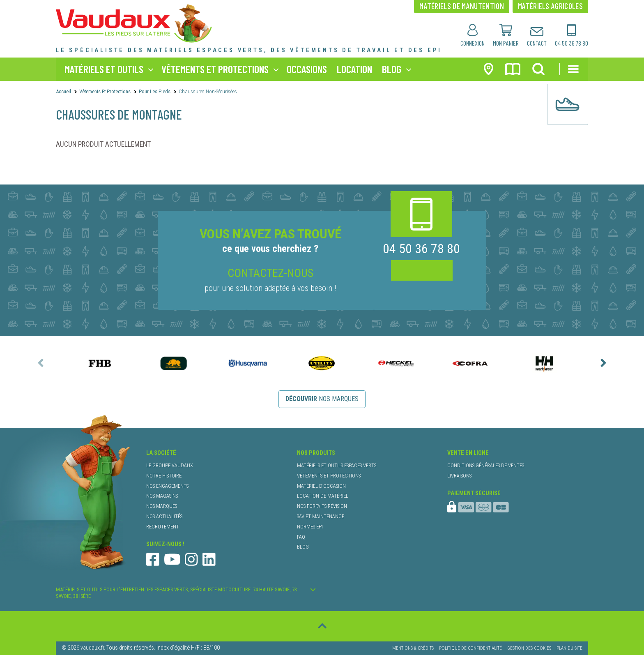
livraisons (459, 476)
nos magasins (162, 496)
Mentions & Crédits (413, 648)
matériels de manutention (462, 6)
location (354, 69)
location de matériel (323, 496)
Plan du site (569, 648)
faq (301, 537)
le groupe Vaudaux (170, 465)
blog (392, 69)
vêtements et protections (215, 69)
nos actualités (164, 516)
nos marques (322, 399)
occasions (307, 69)
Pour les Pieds (155, 91)
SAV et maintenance (321, 516)
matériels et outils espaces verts (337, 465)
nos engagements (167, 486)
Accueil (63, 91)
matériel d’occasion (321, 486)
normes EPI (310, 527)
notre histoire (164, 476)
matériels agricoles (550, 6)
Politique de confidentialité (470, 648)
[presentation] (41, 363)
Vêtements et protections (105, 91)
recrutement (163, 527)
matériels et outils (104, 69)
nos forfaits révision (322, 506)
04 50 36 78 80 (421, 249)
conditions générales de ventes (486, 465)
